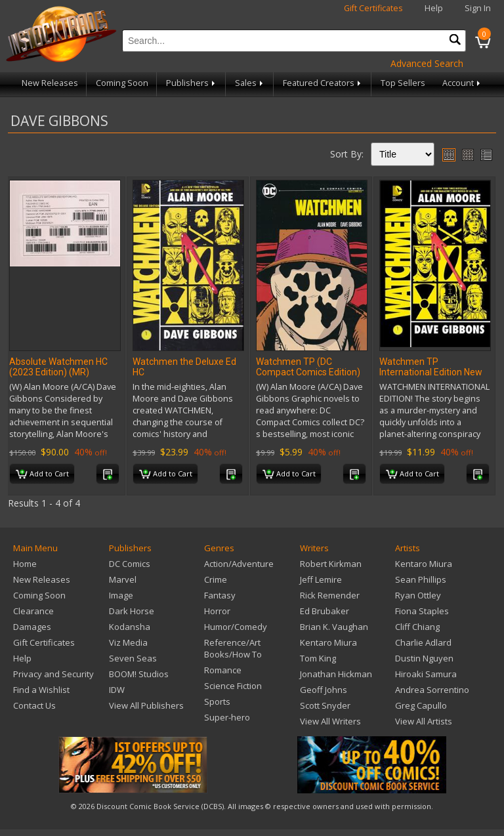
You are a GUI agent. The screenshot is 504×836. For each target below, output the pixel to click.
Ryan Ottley (418, 595)
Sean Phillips (421, 579)
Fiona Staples (422, 611)
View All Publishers (146, 705)
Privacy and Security (53, 674)
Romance (223, 670)
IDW (117, 690)
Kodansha (130, 627)
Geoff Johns (324, 690)
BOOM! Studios (139, 674)
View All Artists (424, 721)
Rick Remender (330, 595)
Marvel (123, 579)
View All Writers (330, 721)
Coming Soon (122, 83)
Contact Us (34, 705)
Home (25, 564)
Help (434, 8)
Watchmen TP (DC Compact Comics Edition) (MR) (308, 372)
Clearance (33, 611)
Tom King (318, 658)
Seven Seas (133, 658)
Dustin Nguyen (424, 658)
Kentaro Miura (328, 642)
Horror (217, 611)
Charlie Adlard (423, 642)
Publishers (192, 83)
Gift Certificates (373, 8)
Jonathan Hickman (336, 674)
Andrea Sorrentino (432, 690)
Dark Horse (132, 611)
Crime (216, 579)
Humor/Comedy (236, 627)
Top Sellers (403, 83)
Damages (32, 627)
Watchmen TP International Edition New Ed (431, 372)
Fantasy (220, 595)
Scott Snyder (325, 705)
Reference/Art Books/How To (233, 648)
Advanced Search (427, 63)
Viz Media (128, 642)
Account (462, 83)
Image (121, 595)
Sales (250, 83)
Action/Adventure (239, 564)
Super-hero (227, 717)
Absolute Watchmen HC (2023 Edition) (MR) (58, 367)
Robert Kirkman (331, 564)
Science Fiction (233, 686)
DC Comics (130, 564)
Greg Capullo (421, 705)
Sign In (478, 8)
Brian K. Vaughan (334, 627)
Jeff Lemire (321, 579)
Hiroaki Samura (426, 674)
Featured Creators (323, 83)
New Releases (50, 83)
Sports (217, 701)
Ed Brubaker (325, 611)
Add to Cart (42, 474)
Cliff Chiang (417, 627)
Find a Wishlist (41, 690)
